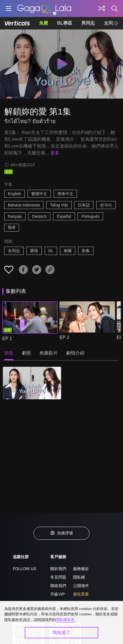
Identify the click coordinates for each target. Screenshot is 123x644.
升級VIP (58, 594)
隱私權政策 (65, 620)
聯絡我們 (58, 586)
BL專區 (65, 23)
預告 (9, 353)
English (14, 194)
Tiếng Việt (59, 205)
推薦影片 (49, 353)
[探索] (101, 8)
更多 (55, 153)
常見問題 (58, 577)
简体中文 (65, 194)
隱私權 (79, 577)
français (15, 216)
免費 (43, 23)
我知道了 (62, 633)
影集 (86, 251)
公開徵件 (81, 586)
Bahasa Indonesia (24, 205)
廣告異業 (81, 594)
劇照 (26, 353)
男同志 (88, 23)
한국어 (106, 205)
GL (51, 251)
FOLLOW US (24, 569)
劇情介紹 (75, 353)
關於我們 (58, 569)
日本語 (84, 205)
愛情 (34, 251)
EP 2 (64, 337)
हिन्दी (12, 228)
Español (64, 216)
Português (90, 216)
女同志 (14, 251)
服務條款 (81, 569)
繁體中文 (39, 194)
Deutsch (39, 216)
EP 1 (7, 339)
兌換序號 (62, 533)
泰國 (68, 251)
